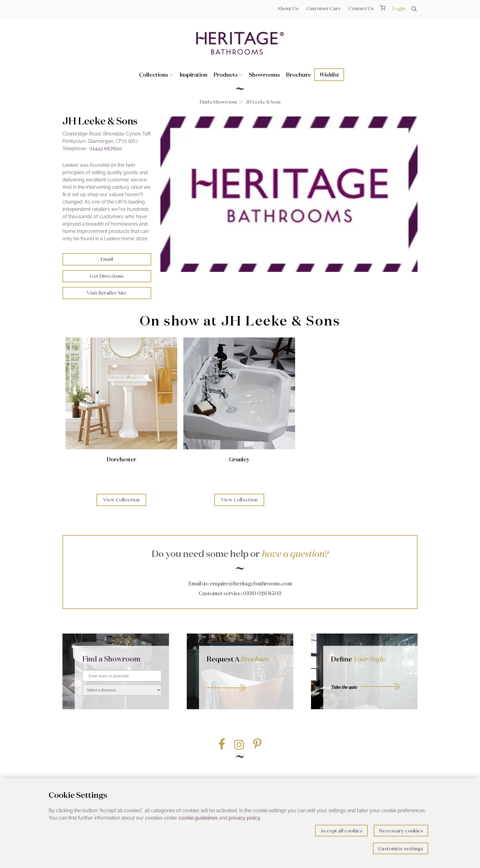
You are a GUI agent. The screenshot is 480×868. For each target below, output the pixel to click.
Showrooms (264, 74)
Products (228, 74)
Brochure (298, 74)
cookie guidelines (198, 818)
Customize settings (401, 849)
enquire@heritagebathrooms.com (251, 583)
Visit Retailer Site (107, 293)
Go (246, 681)
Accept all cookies (341, 831)
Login (399, 8)
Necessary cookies (401, 831)
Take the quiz (344, 687)
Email (107, 259)
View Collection (121, 500)
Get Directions (107, 276)
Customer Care (323, 8)
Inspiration (193, 74)
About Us (288, 8)
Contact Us (361, 8)
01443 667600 (106, 148)
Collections (156, 74)
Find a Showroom (218, 102)
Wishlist (329, 74)
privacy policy (244, 818)
